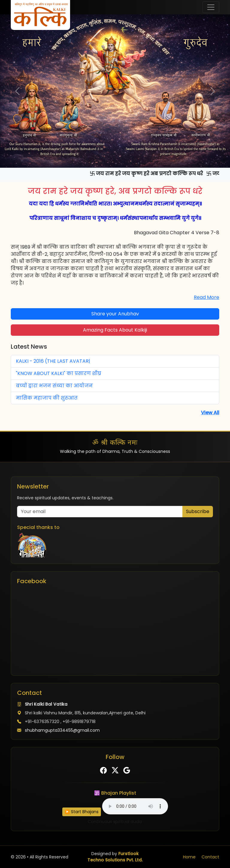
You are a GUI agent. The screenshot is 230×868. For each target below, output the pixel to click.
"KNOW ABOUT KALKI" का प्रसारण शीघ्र (59, 373)
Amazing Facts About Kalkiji (115, 330)
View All (210, 413)
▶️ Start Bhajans (82, 812)
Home (189, 857)
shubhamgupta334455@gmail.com (62, 730)
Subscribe (198, 511)
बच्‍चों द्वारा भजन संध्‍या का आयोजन (54, 386)
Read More (206, 297)
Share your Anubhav (115, 314)
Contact (210, 857)
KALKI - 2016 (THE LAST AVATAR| (53, 361)
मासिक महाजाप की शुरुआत (47, 398)
